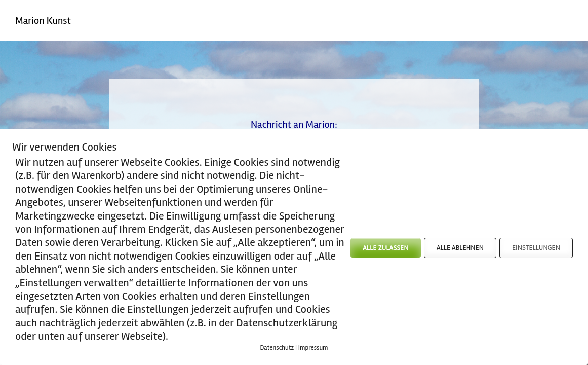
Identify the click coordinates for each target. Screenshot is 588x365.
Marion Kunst (43, 21)
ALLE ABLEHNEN (460, 248)
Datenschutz (277, 348)
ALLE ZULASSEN (385, 248)
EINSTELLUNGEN (536, 248)
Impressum (313, 348)
